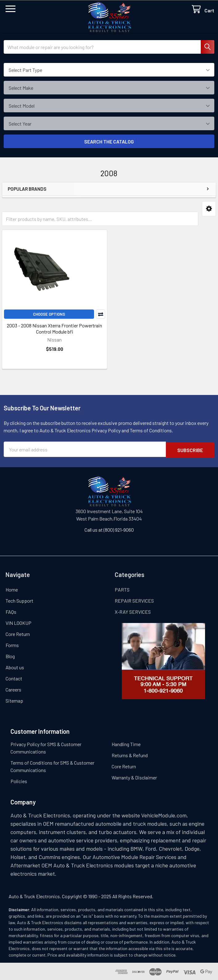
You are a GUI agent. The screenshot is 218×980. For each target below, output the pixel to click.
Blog (10, 655)
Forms (12, 644)
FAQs (11, 611)
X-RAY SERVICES (133, 611)
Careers (13, 689)
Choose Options (49, 314)
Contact (14, 677)
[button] (209, 209)
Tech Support (19, 600)
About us (15, 666)
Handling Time (126, 743)
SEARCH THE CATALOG (109, 141)
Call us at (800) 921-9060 (109, 529)
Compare (101, 314)
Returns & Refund (130, 754)
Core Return (18, 633)
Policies (19, 780)
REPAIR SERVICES (134, 600)
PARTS (122, 589)
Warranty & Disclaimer (134, 777)
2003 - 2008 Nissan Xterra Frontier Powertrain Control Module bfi (54, 328)
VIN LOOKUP (19, 622)
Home (12, 589)
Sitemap (14, 700)
